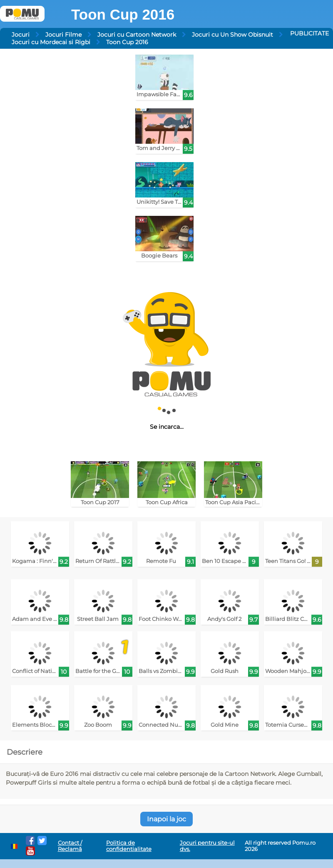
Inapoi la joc (166, 819)
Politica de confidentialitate (129, 846)
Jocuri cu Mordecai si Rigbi (51, 42)
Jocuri (21, 35)
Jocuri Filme (63, 35)
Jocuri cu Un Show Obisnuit (232, 35)
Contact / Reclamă (70, 846)
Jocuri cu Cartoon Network (137, 35)
